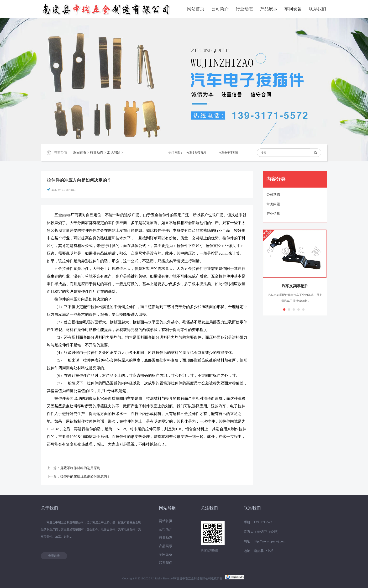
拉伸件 (66, 215)
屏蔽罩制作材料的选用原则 (80, 468)
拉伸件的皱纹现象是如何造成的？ (85, 476)
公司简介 (220, 9)
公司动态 (273, 195)
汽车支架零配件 (196, 153)
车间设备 (293, 9)
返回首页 (80, 153)
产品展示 (269, 9)
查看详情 (54, 556)
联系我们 (317, 9)
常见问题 (114, 153)
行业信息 (273, 214)
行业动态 (244, 9)
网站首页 (196, 9)
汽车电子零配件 (229, 153)
